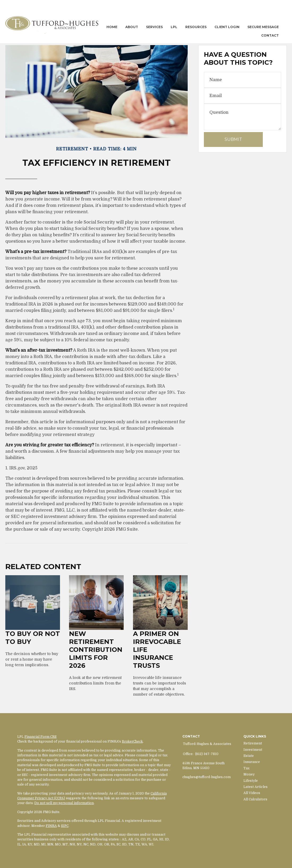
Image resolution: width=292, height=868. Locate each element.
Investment (253, 750)
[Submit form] (233, 139)
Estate (249, 756)
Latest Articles (255, 787)
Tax (246, 768)
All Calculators (255, 799)
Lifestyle (251, 781)
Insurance (252, 762)
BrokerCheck (132, 741)
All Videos (252, 793)
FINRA (51, 826)
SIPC (65, 826)
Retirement (253, 743)
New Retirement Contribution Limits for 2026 (96, 650)
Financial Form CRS (40, 737)
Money (249, 774)
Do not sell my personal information (64, 803)
